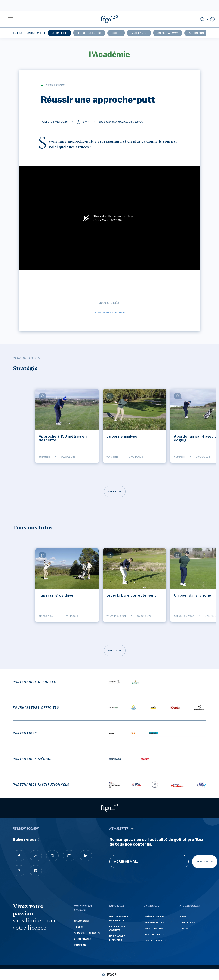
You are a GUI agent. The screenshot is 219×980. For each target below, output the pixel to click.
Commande (82, 921)
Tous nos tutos (89, 33)
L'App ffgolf (188, 923)
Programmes (154, 929)
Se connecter (154, 923)
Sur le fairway (168, 33)
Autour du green (201, 33)
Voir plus (115, 491)
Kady (183, 917)
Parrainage (82, 945)
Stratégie (60, 33)
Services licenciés (87, 933)
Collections (153, 941)
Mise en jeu (139, 33)
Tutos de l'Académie (27, 33)
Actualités (152, 935)
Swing (116, 33)
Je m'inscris (205, 862)
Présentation (154, 917)
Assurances (83, 939)
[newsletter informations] (132, 829)
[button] (10, 19)
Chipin (184, 929)
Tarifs (78, 927)
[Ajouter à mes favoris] (42, 396)
